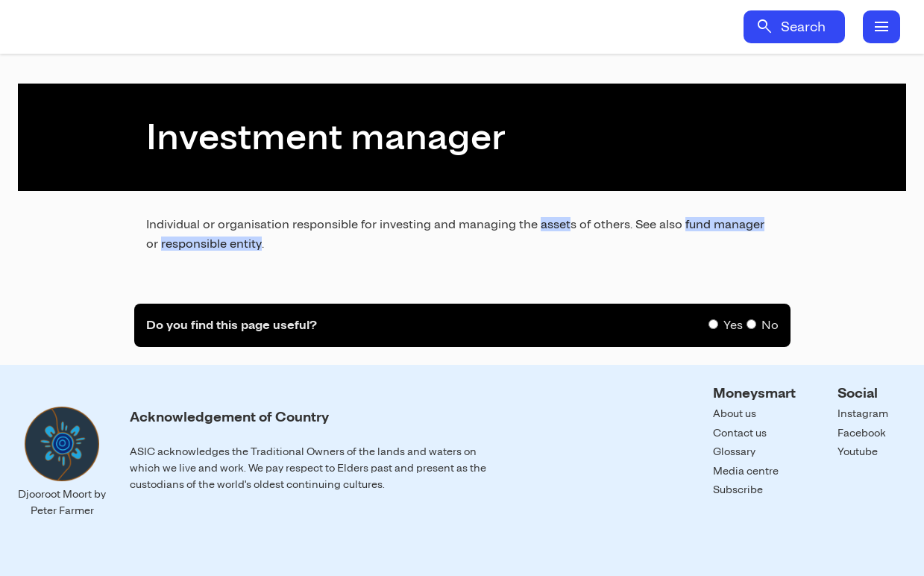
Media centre (746, 471)
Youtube (858, 451)
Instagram (863, 413)
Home (155, 27)
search (764, 27)
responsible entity (211, 244)
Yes (733, 325)
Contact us (740, 433)
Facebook (862, 433)
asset (556, 224)
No (770, 325)
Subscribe (738, 489)
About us (735, 413)
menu (881, 27)
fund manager (725, 224)
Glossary (734, 451)
